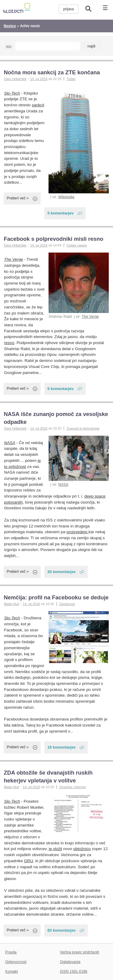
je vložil (55, 849)
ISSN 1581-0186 (74, 972)
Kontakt (11, 972)
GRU (29, 861)
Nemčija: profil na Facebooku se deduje (56, 597)
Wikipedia (66, 197)
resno (9, 343)
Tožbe (71, 79)
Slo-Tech (12, 93)
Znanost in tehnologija (83, 428)
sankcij (38, 105)
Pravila (11, 952)
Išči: (9, 47)
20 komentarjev (61, 572)
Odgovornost (16, 962)
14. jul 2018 (39, 79)
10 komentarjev (61, 747)
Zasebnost (67, 604)
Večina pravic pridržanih (80, 952)
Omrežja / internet (72, 787)
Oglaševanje (70, 962)
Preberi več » (18, 198)
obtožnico (82, 849)
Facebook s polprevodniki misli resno (53, 239)
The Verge (90, 317)
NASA (63, 485)
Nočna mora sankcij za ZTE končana (52, 72)
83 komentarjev (61, 930)
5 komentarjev (60, 213)
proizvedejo (78, 532)
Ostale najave (77, 245)
